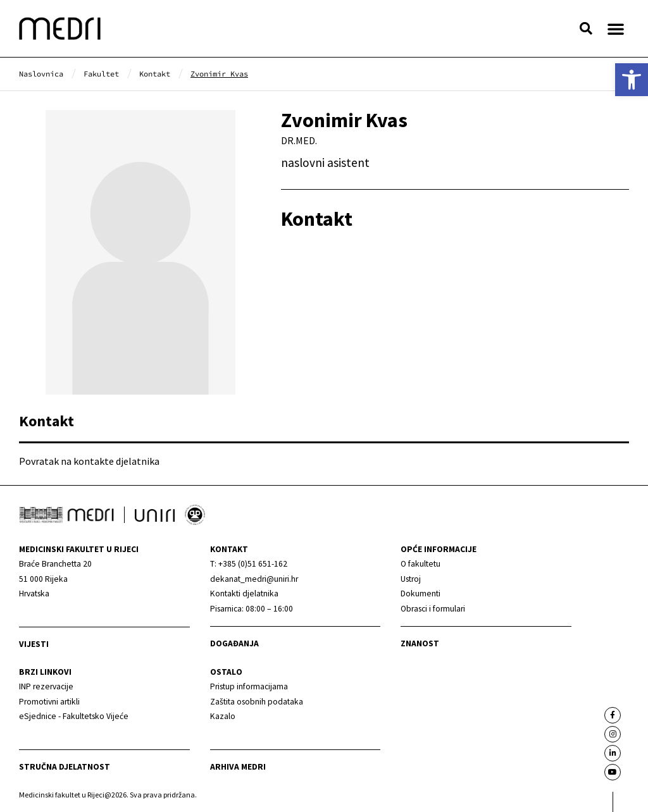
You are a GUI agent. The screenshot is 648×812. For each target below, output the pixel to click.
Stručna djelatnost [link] (65, 767)
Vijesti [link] (34, 644)
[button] (586, 28)
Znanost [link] (420, 643)
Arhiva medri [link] (238, 767)
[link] (632, 80)
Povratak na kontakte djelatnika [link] (89, 461)
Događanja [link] (234, 643)
